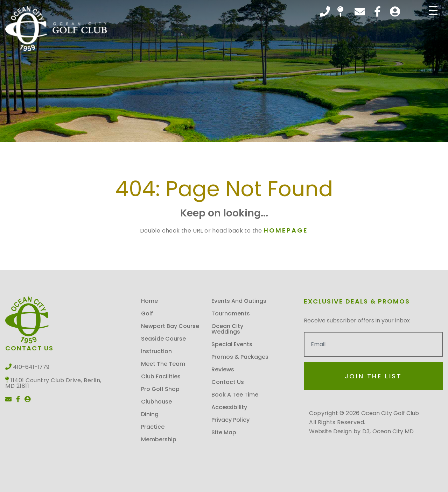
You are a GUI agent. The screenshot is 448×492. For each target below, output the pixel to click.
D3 (366, 431)
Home (149, 301)
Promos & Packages (240, 357)
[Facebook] (377, 12)
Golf (147, 313)
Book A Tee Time (235, 395)
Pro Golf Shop (160, 389)
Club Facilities (161, 376)
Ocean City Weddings (227, 329)
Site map (224, 432)
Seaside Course (163, 339)
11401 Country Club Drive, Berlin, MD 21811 (340, 12)
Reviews (223, 369)
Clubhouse (156, 402)
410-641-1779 (325, 12)
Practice (153, 427)
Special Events (232, 344)
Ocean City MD (393, 431)
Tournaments (231, 313)
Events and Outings (239, 301)
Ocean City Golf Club (390, 413)
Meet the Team (163, 364)
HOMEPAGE (286, 230)
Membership (159, 439)
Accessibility (229, 407)
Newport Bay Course (170, 326)
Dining (150, 414)
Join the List (373, 376)
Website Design (330, 431)
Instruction (156, 351)
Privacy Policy (230, 420)
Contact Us (228, 382)
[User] (395, 12)
